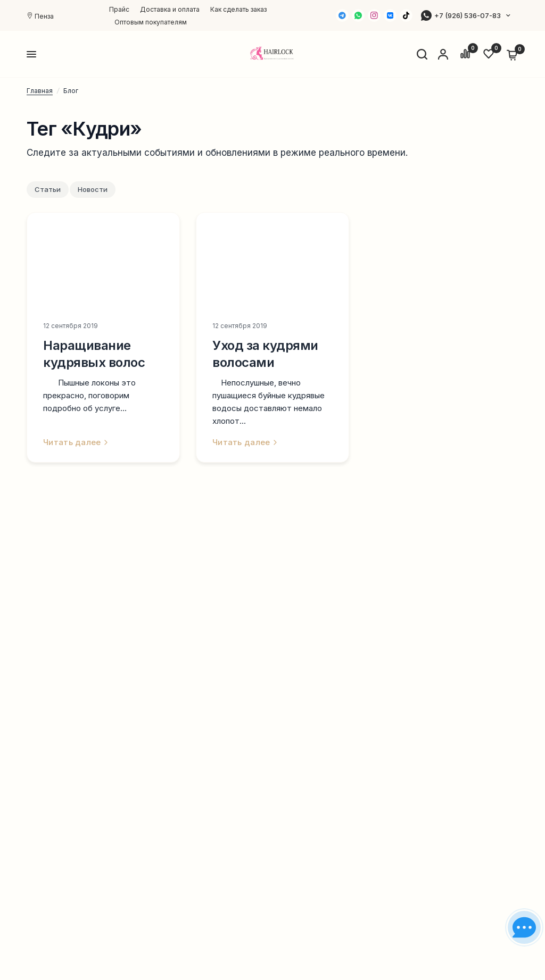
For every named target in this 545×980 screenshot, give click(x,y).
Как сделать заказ (238, 9)
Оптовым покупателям (151, 22)
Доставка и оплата (170, 9)
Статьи (48, 189)
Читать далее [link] (75, 442)
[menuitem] (122, 9)
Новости (93, 189)
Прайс (119, 9)
